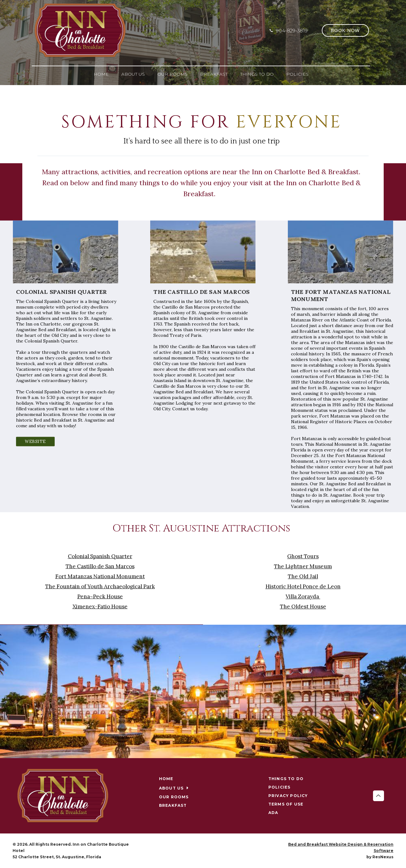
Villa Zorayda (303, 596)
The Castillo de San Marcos (100, 566)
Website (35, 442)
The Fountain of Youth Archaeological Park (100, 586)
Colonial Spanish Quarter (100, 556)
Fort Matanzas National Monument (100, 576)
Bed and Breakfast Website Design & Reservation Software (341, 847)
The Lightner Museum (303, 566)
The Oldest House (303, 607)
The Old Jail (303, 576)
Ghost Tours (303, 556)
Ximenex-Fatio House (100, 607)
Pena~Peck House (100, 596)
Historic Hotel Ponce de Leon (303, 586)
